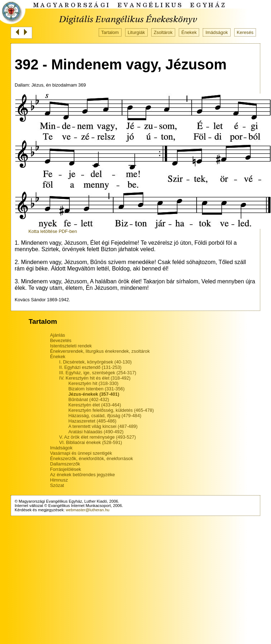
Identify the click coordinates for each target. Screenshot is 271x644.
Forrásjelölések (66, 469)
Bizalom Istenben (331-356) (96, 389)
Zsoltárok (163, 32)
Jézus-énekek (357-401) (94, 394)
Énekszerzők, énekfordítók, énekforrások (92, 458)
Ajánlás (58, 335)
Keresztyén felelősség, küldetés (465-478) (111, 410)
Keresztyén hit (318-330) (93, 383)
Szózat (57, 485)
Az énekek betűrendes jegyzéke (82, 475)
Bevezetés (61, 340)
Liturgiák (136, 32)
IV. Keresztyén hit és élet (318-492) (95, 378)
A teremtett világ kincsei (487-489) (103, 426)
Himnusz (59, 480)
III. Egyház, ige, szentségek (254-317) (98, 373)
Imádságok (217, 32)
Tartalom (110, 32)
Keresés (245, 32)
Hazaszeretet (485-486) (92, 421)
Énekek (189, 32)
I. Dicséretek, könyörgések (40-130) (96, 362)
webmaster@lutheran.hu (88, 510)
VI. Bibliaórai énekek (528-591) (91, 442)
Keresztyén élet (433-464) (95, 405)
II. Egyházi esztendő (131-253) (90, 367)
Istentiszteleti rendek (71, 346)
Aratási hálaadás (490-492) (96, 432)
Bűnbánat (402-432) (89, 399)
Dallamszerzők (65, 464)
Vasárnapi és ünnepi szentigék (81, 453)
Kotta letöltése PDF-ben (53, 231)
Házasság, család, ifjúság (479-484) (105, 416)
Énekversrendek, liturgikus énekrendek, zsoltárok (100, 351)
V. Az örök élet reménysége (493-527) (98, 437)
